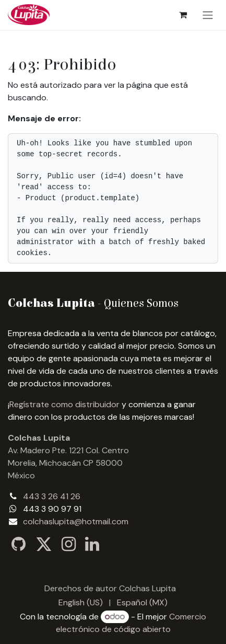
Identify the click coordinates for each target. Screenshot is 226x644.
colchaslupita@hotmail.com (76, 521)
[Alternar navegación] (208, 15)
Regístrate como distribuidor (64, 404)
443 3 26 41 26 (52, 496)
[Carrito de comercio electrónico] (183, 15)
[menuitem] (81, 603)
